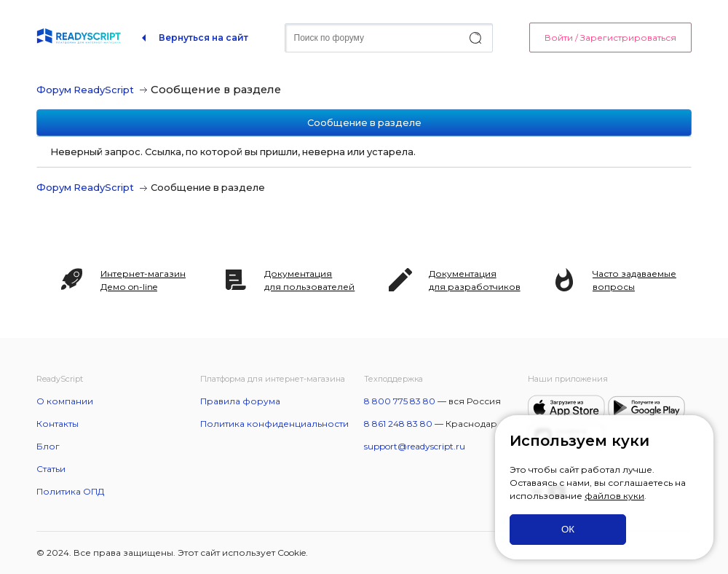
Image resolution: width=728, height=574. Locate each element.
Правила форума (240, 401)
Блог (48, 446)
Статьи (51, 469)
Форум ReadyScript (85, 90)
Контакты (58, 424)
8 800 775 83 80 (400, 401)
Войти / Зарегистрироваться (610, 38)
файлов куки (614, 496)
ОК (568, 529)
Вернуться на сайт (203, 38)
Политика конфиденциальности (274, 424)
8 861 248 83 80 (398, 424)
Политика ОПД (70, 491)
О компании (65, 401)
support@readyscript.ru (415, 446)
